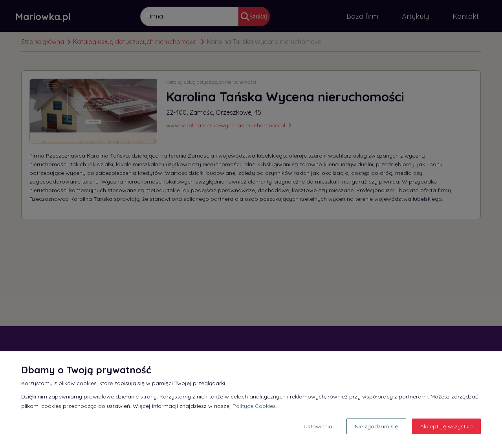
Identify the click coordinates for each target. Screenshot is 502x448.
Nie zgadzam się (376, 426)
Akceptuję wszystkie (446, 426)
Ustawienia (318, 426)
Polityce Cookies (254, 406)
